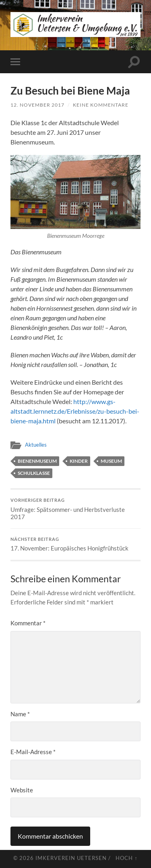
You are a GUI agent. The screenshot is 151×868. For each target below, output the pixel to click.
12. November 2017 (37, 105)
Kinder (79, 461)
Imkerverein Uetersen (71, 858)
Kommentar (28, 623)
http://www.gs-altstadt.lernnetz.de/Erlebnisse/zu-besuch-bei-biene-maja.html (75, 411)
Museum (111, 461)
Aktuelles (36, 445)
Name (20, 714)
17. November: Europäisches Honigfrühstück (75, 544)
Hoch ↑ (126, 858)
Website (22, 790)
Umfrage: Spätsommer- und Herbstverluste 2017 (75, 509)
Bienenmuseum (37, 461)
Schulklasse (34, 473)
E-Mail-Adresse (33, 752)
